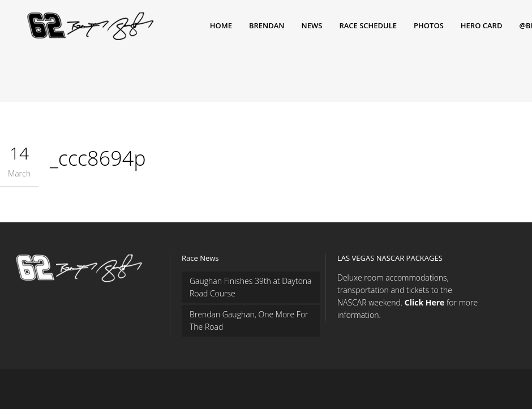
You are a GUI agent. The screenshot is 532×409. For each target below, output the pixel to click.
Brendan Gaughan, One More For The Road (249, 320)
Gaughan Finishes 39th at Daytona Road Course (251, 287)
